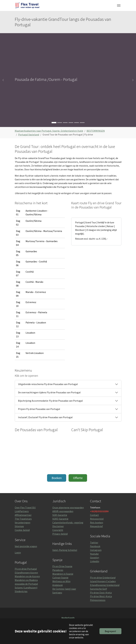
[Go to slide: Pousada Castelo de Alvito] (77, 123)
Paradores (58, 570)
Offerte (78, 478)
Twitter (94, 543)
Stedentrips (21, 591)
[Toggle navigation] (119, 5)
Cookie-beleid (22, 530)
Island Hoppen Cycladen (103, 581)
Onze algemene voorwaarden (68, 507)
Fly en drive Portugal (26, 569)
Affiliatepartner (23, 515)
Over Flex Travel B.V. (25, 507)
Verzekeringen (23, 522)
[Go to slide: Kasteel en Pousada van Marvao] (71, 123)
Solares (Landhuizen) (26, 588)
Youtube (94, 554)
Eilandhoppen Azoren (26, 573)
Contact (94, 515)
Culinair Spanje (60, 578)
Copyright (58, 530)
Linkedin (95, 561)
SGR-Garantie (60, 515)
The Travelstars (23, 519)
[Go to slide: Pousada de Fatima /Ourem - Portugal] (54, 123)
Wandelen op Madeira (26, 580)
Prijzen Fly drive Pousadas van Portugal (39, 409)
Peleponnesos (98, 600)
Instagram (96, 550)
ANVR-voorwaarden (63, 511)
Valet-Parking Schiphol (65, 550)
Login (18, 553)
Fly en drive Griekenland (103, 578)
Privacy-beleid (60, 534)
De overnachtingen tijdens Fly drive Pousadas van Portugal (49, 392)
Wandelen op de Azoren (27, 576)
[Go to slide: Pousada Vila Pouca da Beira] (82, 123)
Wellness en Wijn (61, 581)
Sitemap (19, 526)
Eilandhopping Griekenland (105, 585)
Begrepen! (110, 631)
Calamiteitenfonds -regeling (68, 522)
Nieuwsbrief (96, 526)
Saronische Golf (99, 589)
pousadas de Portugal (26, 584)
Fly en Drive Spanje (62, 566)
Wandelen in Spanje (63, 574)
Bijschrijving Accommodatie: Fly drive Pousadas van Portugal (50, 401)
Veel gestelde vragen (26, 546)
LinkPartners (22, 511)
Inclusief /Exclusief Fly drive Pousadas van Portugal (45, 417)
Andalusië (58, 585)
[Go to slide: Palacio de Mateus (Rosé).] (65, 123)
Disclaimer (58, 526)
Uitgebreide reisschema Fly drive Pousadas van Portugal (48, 384)
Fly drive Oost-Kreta (101, 593)
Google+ (95, 558)
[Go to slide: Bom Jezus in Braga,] (60, 123)
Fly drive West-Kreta (101, 596)
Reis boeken (97, 522)
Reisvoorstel (97, 519)
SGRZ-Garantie (60, 519)
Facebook (95, 546)
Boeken (57, 478)
